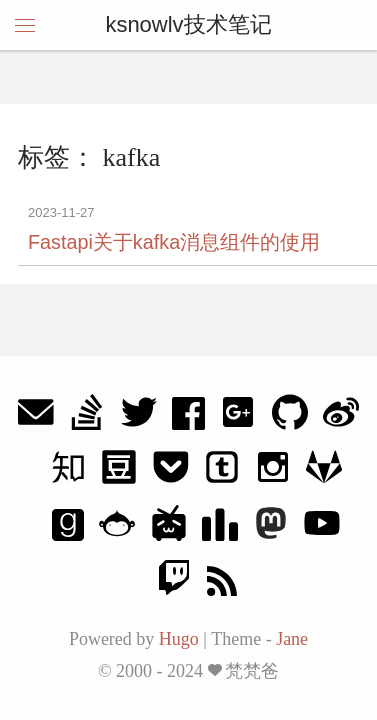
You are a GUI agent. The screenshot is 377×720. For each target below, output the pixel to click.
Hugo (179, 639)
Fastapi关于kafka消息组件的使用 (174, 242)
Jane (292, 639)
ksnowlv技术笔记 (188, 24)
